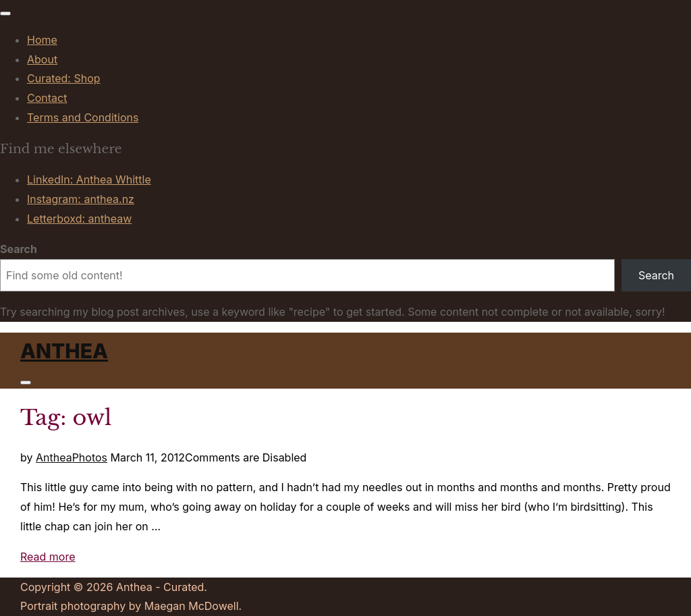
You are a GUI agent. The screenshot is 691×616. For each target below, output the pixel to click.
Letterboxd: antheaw (79, 219)
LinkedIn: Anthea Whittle (89, 179)
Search (19, 249)
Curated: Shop (64, 78)
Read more (48, 557)
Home (42, 40)
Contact (47, 98)
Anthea (64, 351)
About (42, 59)
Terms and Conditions (83, 117)
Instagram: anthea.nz (81, 199)
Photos (90, 457)
